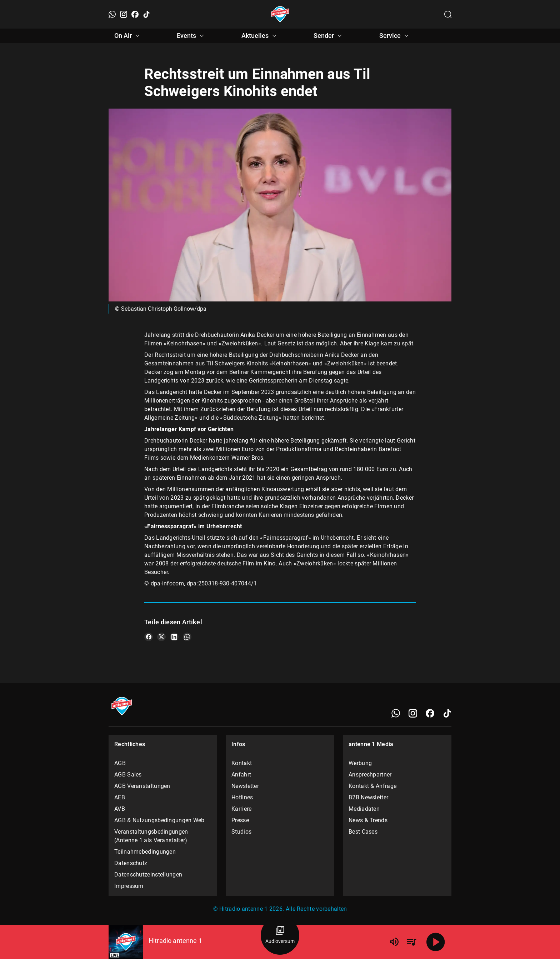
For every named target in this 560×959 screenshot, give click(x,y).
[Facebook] (135, 14)
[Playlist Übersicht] (411, 942)
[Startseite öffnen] (280, 14)
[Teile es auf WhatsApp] (187, 637)
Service (395, 36)
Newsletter (245, 786)
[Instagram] (124, 14)
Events (191, 36)
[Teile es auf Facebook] (149, 637)
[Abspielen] (436, 942)
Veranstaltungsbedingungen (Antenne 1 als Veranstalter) (151, 836)
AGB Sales (128, 775)
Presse (240, 820)
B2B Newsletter (368, 797)
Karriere (241, 809)
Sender (329, 36)
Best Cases (363, 832)
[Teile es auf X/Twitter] (161, 637)
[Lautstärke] (394, 942)
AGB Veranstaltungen (142, 786)
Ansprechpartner (370, 775)
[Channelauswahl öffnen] (448, 14)
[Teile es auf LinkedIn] (174, 637)
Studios (241, 832)
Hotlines (242, 797)
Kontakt (242, 763)
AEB (120, 797)
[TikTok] (146, 14)
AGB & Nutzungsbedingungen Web (159, 820)
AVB (120, 809)
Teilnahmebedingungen (145, 852)
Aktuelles (260, 36)
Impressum (129, 886)
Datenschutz (131, 863)
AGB (120, 763)
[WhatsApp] (112, 14)
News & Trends (368, 820)
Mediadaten (364, 809)
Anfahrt (241, 775)
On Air (128, 36)
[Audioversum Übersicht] (280, 935)
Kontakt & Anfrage (372, 786)
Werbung (360, 763)
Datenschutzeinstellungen (148, 875)
